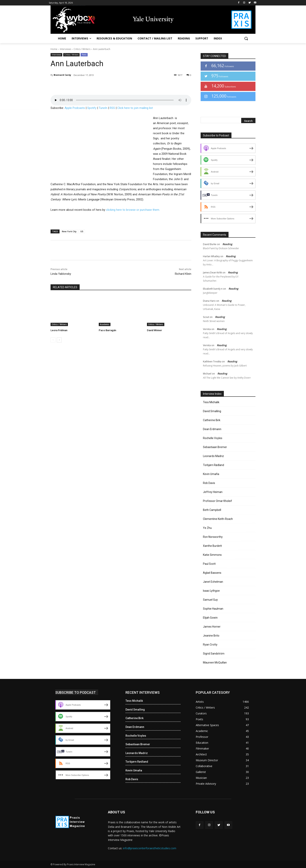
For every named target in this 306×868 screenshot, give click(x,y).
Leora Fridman (59, 330)
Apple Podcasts (75, 108)
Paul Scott (209, 564)
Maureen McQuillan (215, 663)
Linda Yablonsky (61, 274)
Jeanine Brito (211, 636)
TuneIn (103, 108)
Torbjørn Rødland (213, 465)
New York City (69, 231)
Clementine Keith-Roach (218, 519)
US (82, 231)
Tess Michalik (211, 402)
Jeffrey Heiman (213, 492)
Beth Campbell (212, 510)
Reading (227, 244)
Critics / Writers (82, 49)
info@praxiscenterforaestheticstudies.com (150, 848)
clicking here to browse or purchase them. (133, 210)
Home (54, 49)
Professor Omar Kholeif (217, 501)
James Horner (212, 627)
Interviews (65, 49)
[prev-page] (53, 340)
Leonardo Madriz (213, 456)
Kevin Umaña (211, 474)
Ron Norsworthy (213, 537)
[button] (246, 38)
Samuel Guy (210, 600)
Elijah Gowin (210, 618)
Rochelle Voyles (213, 438)
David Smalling (212, 411)
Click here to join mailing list (135, 108)
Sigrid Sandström (214, 654)
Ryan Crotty (210, 645)
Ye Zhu (207, 528)
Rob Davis (209, 483)
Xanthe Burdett (212, 546)
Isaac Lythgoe (211, 591)
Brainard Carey (62, 75)
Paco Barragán (107, 330)
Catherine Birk (212, 420)
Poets (84, 55)
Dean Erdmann (212, 429)
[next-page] (59, 340)
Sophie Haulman (213, 609)
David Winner (154, 330)
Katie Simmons (212, 555)
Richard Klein (183, 274)
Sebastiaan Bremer (215, 447)
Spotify (92, 108)
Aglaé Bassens (212, 573)
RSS (112, 108)
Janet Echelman (213, 582)
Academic (105, 324)
